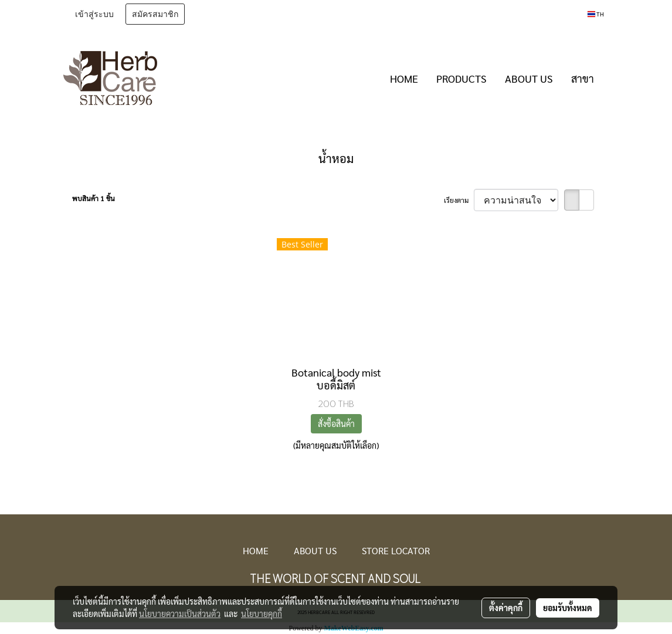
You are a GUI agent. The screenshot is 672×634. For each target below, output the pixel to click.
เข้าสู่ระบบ (94, 14)
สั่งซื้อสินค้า (336, 423)
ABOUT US (529, 78)
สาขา (583, 78)
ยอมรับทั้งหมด (568, 608)
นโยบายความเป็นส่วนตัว (180, 613)
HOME (404, 78)
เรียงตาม (459, 200)
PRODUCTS (461, 78)
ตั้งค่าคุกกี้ (506, 608)
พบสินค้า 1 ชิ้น (94, 198)
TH (596, 14)
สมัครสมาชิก (155, 14)
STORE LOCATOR (396, 550)
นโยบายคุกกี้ (262, 613)
